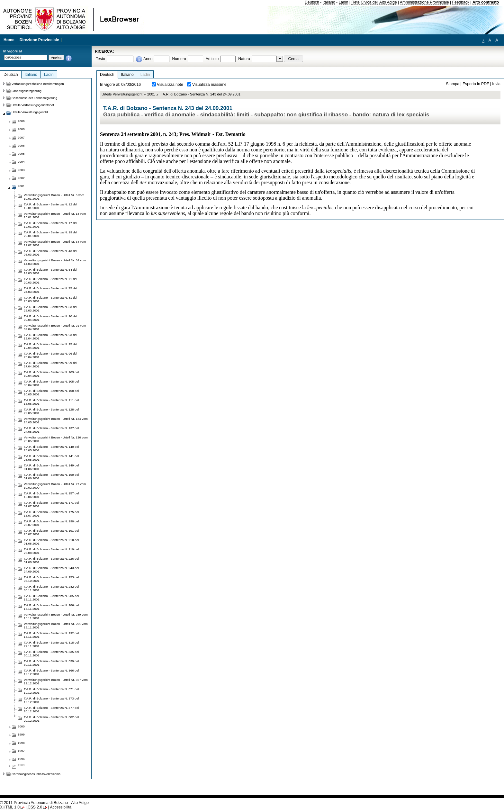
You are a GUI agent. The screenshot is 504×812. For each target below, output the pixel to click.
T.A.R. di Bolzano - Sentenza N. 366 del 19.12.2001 (51, 672)
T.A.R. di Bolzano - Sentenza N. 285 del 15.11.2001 (51, 598)
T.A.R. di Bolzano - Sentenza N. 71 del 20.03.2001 (50, 281)
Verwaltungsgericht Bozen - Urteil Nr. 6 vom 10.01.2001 (54, 197)
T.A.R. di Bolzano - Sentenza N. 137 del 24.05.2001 (51, 430)
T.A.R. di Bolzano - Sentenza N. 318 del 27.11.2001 (51, 644)
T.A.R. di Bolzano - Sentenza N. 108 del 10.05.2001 (51, 392)
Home (9, 40)
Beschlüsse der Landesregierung (34, 98)
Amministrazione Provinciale (424, 2)
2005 (21, 153)
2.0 (35, 807)
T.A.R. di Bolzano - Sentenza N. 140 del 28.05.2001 (51, 448)
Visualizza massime (209, 85)
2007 (21, 137)
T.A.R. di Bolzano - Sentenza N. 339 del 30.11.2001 (51, 663)
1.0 (10, 807)
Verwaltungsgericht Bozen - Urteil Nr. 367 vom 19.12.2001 (56, 681)
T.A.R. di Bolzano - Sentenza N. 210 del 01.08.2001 (51, 542)
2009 (21, 121)
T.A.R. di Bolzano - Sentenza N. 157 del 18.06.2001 (51, 495)
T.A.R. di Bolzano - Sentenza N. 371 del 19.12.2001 (51, 691)
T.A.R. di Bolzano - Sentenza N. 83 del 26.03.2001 (50, 309)
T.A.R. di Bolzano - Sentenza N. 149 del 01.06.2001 (51, 467)
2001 (151, 94)
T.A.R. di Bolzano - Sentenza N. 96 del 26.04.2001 (50, 355)
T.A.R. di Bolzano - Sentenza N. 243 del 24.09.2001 (200, 94)
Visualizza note (170, 85)
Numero (179, 59)
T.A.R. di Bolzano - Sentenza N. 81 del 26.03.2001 (50, 299)
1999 (21, 734)
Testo (100, 59)
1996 (21, 759)
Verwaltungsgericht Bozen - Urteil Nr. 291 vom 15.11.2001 (56, 626)
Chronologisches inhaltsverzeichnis (36, 774)
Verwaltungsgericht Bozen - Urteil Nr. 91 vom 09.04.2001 (55, 327)
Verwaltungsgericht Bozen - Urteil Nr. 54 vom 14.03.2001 (55, 262)
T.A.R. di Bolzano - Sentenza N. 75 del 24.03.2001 (50, 290)
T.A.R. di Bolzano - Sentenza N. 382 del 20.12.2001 (51, 719)
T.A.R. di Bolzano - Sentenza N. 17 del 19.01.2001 (50, 225)
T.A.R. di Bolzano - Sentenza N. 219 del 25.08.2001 (51, 551)
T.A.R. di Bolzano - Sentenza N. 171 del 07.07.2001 (51, 504)
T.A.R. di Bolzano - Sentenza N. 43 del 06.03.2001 (50, 253)
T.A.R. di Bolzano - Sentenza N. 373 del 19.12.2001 (51, 700)
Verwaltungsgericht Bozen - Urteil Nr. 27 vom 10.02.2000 (55, 486)
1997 (21, 751)
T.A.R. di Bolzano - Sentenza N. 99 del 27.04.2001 (50, 365)
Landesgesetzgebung (27, 91)
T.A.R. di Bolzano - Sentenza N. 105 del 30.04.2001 (51, 383)
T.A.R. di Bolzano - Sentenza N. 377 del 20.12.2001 (51, 709)
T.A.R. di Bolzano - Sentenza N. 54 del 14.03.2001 (50, 271)
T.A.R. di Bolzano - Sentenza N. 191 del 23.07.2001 (51, 532)
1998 (21, 743)
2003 (21, 170)
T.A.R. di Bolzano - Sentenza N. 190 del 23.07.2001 (51, 523)
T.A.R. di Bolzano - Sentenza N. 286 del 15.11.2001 (51, 607)
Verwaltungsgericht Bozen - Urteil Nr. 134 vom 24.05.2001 (56, 420)
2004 (21, 162)
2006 (21, 145)
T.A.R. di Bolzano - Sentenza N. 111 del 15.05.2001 (51, 402)
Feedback (461, 2)
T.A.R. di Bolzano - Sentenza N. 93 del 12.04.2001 (50, 337)
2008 (21, 129)
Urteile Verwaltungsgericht (122, 94)
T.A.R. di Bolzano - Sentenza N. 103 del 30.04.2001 (51, 374)
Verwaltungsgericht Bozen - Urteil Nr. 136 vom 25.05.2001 (56, 439)
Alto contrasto (486, 2)
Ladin (344, 2)
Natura (244, 59)
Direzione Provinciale (39, 40)
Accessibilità (61, 807)
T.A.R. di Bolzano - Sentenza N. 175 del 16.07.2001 (51, 514)
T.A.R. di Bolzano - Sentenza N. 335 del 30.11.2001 (51, 654)
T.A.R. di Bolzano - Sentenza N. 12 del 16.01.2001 (50, 206)
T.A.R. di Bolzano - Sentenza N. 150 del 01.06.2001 (51, 476)
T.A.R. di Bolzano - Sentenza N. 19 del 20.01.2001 (50, 234)
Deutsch (312, 2)
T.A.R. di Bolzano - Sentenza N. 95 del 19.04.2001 (50, 346)
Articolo (212, 59)
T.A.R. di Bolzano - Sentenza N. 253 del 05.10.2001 (51, 579)
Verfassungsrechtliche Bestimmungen (38, 84)
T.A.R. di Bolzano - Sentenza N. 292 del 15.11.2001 (51, 635)
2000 (21, 726)
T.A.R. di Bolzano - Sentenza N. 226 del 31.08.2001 (51, 560)
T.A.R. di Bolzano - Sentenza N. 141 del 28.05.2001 (51, 458)
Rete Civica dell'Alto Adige (374, 2)
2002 (21, 178)
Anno (148, 59)
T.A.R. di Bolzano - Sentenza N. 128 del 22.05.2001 (51, 411)
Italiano (329, 2)
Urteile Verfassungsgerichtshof (33, 105)
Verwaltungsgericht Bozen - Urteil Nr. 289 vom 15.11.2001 (56, 616)
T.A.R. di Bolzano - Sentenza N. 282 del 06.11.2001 (51, 588)
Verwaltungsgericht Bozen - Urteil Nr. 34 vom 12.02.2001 (55, 243)
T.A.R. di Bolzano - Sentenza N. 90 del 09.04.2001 (50, 318)
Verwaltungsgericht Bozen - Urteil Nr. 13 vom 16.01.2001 (55, 215)
